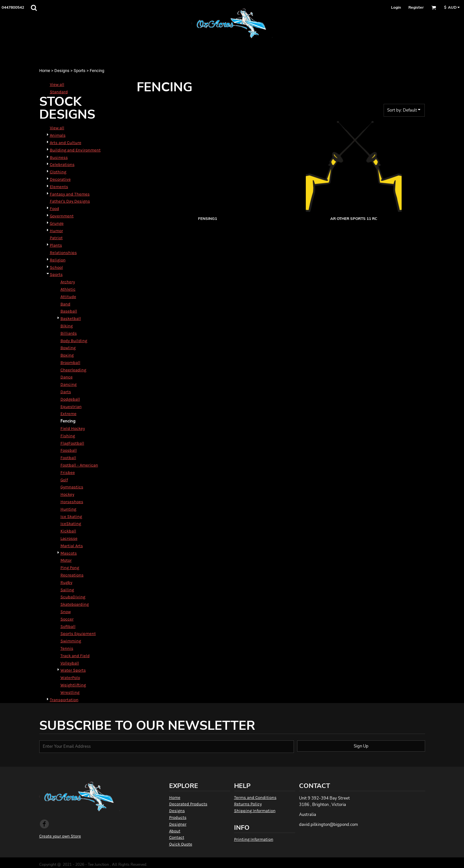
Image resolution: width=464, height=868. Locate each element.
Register (416, 7)
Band (65, 304)
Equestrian (71, 407)
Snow (66, 612)
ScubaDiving (73, 597)
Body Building (74, 341)
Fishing (68, 436)
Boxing (67, 355)
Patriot (56, 238)
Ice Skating (71, 516)
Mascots (69, 553)
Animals (58, 135)
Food (55, 208)
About (175, 831)
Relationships (63, 253)
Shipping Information (255, 811)
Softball (68, 626)
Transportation (64, 700)
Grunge (57, 223)
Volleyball (70, 663)
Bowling (68, 348)
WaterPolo (70, 678)
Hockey (67, 494)
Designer (178, 824)
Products (178, 817)
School (56, 267)
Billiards (69, 333)
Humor (56, 231)
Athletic (68, 289)
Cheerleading (73, 370)
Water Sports (73, 670)
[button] (34, 8)
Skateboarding (75, 604)
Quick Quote (181, 844)
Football (68, 458)
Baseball (69, 311)
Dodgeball (70, 399)
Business (59, 157)
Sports (80, 71)
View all (57, 84)
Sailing (67, 590)
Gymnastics (72, 487)
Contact (177, 837)
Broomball (70, 362)
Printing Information (254, 839)
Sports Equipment (78, 633)
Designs (62, 71)
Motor (66, 560)
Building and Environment (75, 150)
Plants (56, 245)
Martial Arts (72, 546)
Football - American (79, 465)
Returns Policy (248, 804)
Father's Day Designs (70, 201)
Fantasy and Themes (70, 194)
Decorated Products (188, 804)
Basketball (71, 318)
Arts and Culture (66, 143)
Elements (59, 187)
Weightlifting (73, 685)
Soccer (67, 619)
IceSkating (71, 524)
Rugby (66, 582)
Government (62, 216)
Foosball (69, 450)
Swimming (71, 641)
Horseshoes (72, 502)
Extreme (68, 414)
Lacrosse (69, 538)
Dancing (68, 384)
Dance (67, 377)
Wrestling (70, 692)
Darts (66, 392)
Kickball (68, 531)
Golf (64, 480)
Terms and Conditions (255, 797)
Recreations (72, 575)
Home (45, 71)
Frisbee (68, 472)
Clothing (58, 172)
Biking (67, 326)
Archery (68, 282)
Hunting (68, 509)
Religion (58, 260)
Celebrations (62, 164)
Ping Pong (70, 568)
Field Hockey (73, 428)
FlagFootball (72, 443)
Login (396, 7)
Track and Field (75, 656)
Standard (59, 92)
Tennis (67, 648)
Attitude (68, 297)
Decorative (60, 179)
